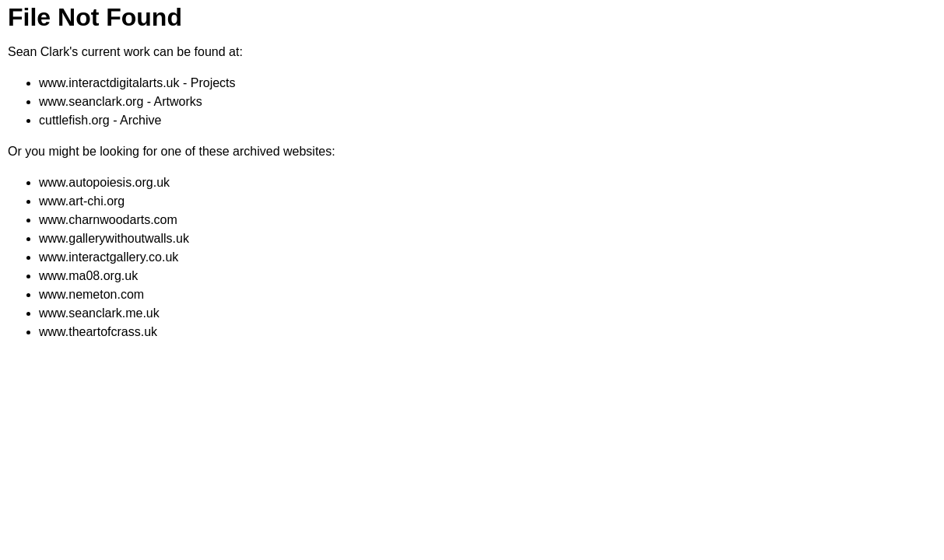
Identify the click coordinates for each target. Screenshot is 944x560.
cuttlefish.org (74, 120)
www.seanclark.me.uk (99, 313)
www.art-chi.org (82, 201)
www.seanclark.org (91, 101)
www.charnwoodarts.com (108, 220)
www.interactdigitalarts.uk (109, 83)
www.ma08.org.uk (88, 276)
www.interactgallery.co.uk (109, 257)
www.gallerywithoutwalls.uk (114, 238)
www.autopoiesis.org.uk (104, 182)
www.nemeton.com (91, 294)
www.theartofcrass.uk (98, 332)
